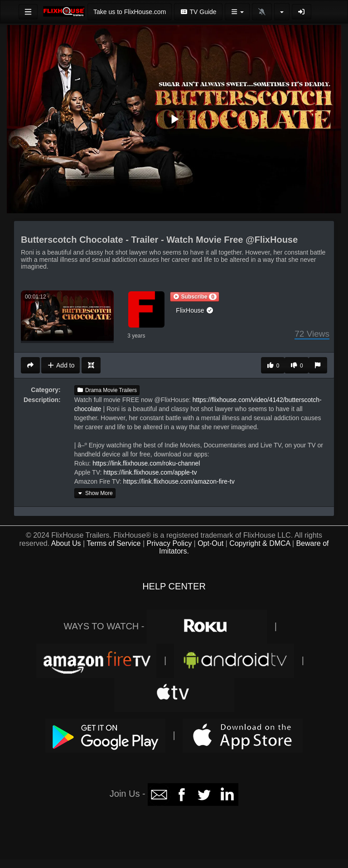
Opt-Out (210, 543)
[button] (194, 297)
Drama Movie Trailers (107, 390)
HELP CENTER (174, 586)
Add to (60, 365)
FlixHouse (195, 310)
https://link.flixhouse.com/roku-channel (146, 463)
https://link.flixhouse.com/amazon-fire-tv (179, 481)
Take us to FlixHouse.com (130, 12)
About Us (66, 543)
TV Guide (198, 12)
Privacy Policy (169, 543)
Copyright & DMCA (260, 543)
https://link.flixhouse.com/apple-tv (150, 472)
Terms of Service (114, 543)
